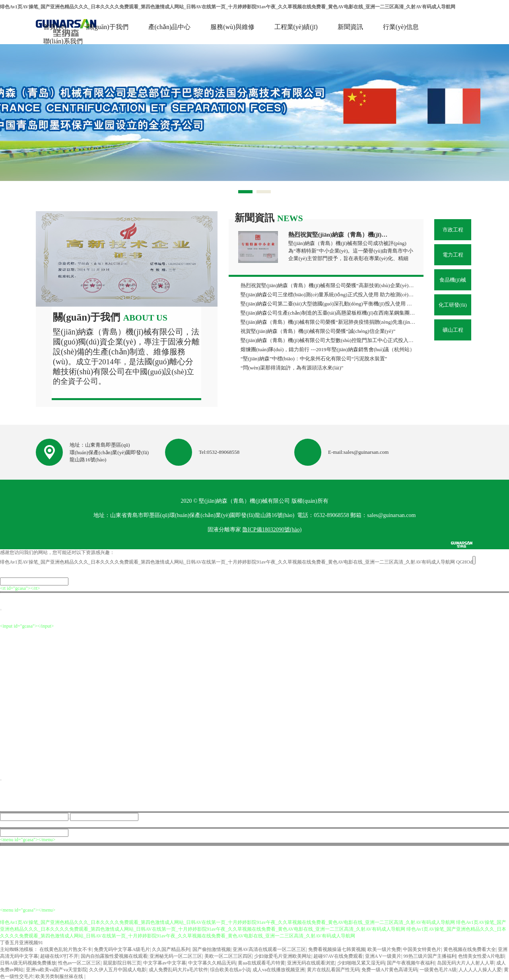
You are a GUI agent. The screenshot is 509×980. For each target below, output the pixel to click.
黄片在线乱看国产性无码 (333, 970)
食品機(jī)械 (453, 280)
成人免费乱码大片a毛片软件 (178, 970)
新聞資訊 (350, 27)
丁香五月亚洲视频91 (21, 943)
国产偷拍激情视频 (212, 949)
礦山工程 (453, 330)
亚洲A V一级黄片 (383, 956)
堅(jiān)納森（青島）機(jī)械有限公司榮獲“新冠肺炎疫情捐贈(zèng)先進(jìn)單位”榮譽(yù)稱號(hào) (328, 322)
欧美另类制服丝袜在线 (60, 976)
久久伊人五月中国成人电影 (118, 970)
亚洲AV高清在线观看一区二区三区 (269, 949)
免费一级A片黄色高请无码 (390, 970)
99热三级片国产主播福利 (430, 956)
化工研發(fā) (453, 305)
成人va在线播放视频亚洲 (279, 970)
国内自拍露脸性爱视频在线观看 (114, 956)
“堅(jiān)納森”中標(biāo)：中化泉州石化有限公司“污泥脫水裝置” (314, 359)
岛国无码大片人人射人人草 (466, 963)
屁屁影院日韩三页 (122, 963)
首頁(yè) (55, 27)
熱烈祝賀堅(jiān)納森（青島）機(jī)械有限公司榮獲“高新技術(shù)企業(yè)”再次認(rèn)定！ (328, 285)
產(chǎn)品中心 (170, 27)
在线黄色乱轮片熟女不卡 (66, 949)
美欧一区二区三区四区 (228, 956)
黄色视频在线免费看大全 (470, 949)
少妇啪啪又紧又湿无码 (361, 963)
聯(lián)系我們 (63, 41)
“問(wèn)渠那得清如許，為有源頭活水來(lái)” (292, 368)
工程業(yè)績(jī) (296, 27)
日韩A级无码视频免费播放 (28, 963)
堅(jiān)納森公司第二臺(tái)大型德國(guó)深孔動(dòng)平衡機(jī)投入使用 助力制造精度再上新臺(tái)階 (328, 304)
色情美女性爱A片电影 (481, 956)
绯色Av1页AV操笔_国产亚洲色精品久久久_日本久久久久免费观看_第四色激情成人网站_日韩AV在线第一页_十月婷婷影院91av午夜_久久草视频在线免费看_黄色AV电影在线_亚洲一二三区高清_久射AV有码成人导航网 (228, 7)
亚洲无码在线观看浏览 (311, 963)
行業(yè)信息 (401, 27)
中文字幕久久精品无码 (212, 963)
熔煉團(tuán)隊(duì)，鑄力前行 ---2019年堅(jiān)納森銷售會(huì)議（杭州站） (328, 349)
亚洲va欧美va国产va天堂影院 (56, 970)
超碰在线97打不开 (59, 956)
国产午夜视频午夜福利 (411, 963)
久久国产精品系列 (171, 949)
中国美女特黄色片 (422, 949)
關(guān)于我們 (107, 27)
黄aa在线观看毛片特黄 (261, 963)
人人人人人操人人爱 (480, 970)
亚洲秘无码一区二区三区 (176, 956)
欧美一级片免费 (384, 949)
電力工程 (453, 255)
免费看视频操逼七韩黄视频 (337, 949)
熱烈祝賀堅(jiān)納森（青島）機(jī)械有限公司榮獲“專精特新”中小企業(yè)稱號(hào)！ (339, 235)
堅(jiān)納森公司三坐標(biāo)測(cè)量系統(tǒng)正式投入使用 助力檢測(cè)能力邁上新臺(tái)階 (328, 295)
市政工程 (453, 230)
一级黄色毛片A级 (438, 970)
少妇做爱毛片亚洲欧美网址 (283, 956)
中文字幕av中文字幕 (164, 963)
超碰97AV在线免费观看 (338, 956)
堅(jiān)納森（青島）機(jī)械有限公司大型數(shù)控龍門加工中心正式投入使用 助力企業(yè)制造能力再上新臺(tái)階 (328, 340)
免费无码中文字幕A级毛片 (122, 949)
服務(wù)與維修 (232, 27)
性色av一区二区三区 (79, 963)
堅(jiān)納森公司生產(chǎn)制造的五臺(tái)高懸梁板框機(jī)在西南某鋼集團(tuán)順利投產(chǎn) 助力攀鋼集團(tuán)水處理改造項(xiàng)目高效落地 (328, 313)
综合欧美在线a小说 (230, 970)
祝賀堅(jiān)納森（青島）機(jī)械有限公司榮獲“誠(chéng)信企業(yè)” (318, 331)
